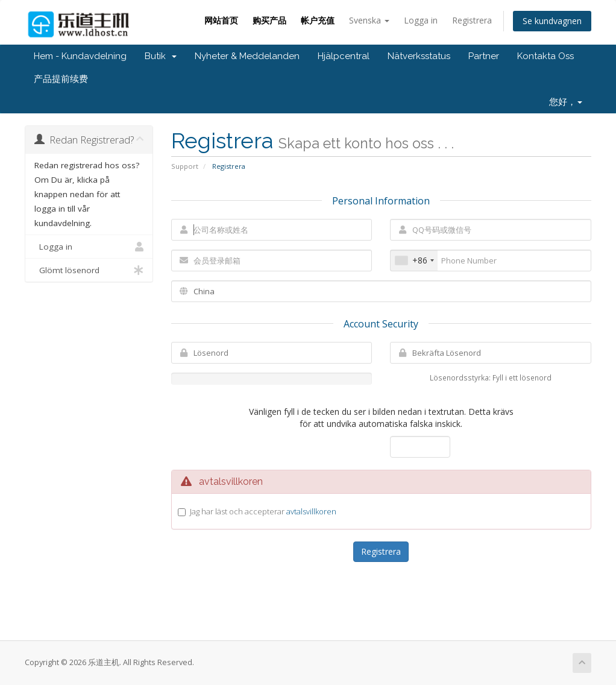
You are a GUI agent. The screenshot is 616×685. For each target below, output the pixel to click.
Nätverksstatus (419, 56)
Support (185, 166)
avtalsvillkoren (311, 511)
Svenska (369, 20)
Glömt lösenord (89, 270)
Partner (484, 56)
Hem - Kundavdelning (80, 56)
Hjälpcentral (344, 56)
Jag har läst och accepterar (263, 511)
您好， (566, 102)
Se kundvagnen (552, 21)
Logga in (421, 20)
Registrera (472, 20)
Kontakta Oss (545, 56)
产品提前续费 (61, 79)
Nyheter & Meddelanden (247, 56)
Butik (161, 56)
